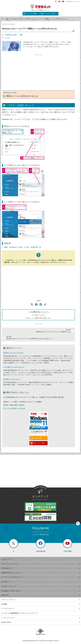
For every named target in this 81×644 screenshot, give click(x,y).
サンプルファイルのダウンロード (40, 577)
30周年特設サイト (40, 568)
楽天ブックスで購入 (39, 443)
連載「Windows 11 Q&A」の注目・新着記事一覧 (23, 247)
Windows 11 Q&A (17, 19)
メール (7, 38)
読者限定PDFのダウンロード (40, 573)
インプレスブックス (40, 618)
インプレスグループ (40, 609)
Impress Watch (40, 622)
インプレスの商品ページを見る (14, 408)
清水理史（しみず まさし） (12, 379)
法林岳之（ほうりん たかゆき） (14, 353)
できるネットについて (73, 1)
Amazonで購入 (38, 438)
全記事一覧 (40, 595)
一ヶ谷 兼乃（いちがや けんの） (14, 367)
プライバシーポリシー (40, 600)
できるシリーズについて (40, 564)
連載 (7, 19)
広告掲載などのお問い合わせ (40, 591)
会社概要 (40, 604)
